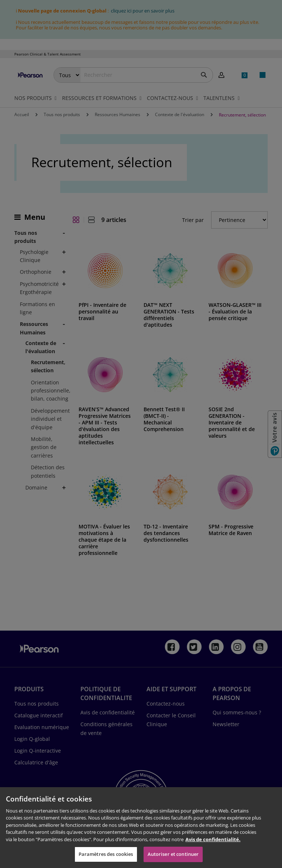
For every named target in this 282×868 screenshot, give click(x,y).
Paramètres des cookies (106, 854)
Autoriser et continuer (173, 854)
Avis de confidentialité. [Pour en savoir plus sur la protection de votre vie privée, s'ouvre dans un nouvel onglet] (213, 839)
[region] (141, 828)
